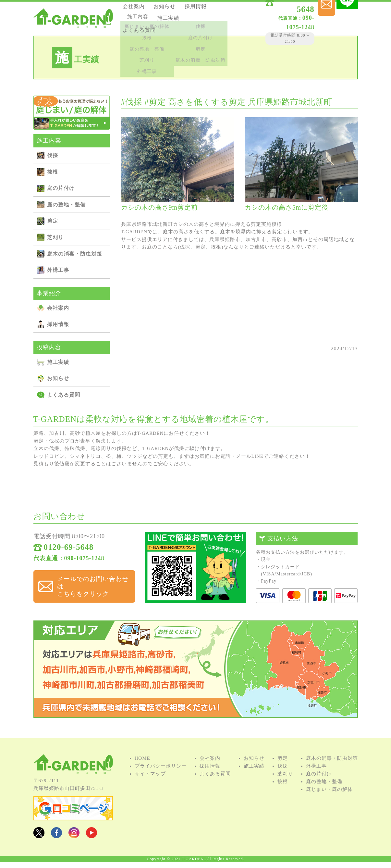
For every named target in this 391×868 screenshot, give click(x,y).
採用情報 (138, 18)
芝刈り (55, 237)
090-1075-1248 (272, 19)
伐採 (53, 155)
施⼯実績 (138, 27)
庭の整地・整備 (66, 205)
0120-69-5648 (280, 11)
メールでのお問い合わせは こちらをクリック (90, 583)
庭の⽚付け (61, 188)
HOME (142, 767)
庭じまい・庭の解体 (329, 798)
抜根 (53, 172)
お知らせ (172, 9)
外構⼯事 (58, 270)
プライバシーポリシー (161, 775)
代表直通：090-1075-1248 (69, 562)
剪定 (53, 221)
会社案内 (138, 9)
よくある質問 (177, 27)
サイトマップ (150, 783)
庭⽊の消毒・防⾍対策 (75, 254)
